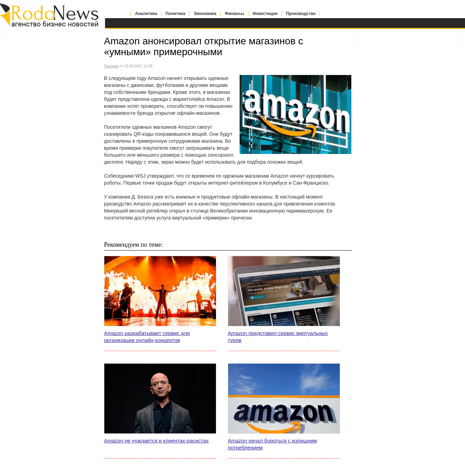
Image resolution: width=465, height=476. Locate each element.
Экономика (205, 14)
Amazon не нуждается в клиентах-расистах (156, 441)
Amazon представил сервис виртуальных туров (278, 337)
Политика (176, 14)
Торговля (111, 66)
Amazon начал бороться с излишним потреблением (272, 444)
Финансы (234, 14)
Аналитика (146, 14)
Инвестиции (265, 14)
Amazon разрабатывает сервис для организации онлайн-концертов (147, 337)
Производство (301, 14)
